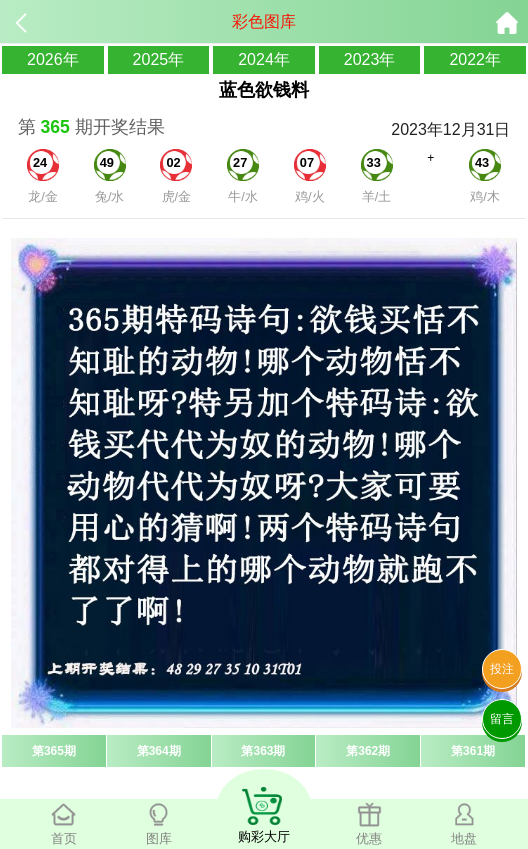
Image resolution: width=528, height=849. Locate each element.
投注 (502, 669)
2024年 (264, 59)
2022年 (475, 59)
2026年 (53, 59)
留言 (502, 719)
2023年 (370, 59)
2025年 (159, 59)
